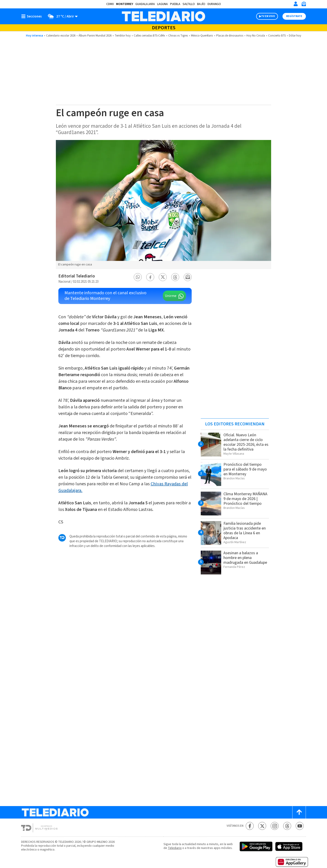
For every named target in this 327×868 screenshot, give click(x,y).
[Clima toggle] (61, 16)
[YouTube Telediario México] (300, 826)
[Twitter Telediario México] (262, 826)
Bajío (201, 4)
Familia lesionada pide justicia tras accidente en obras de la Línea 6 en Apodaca (245, 531)
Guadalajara (145, 4)
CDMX (110, 4)
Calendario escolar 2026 (61, 36)
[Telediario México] (163, 16)
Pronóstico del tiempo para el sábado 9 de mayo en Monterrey (245, 469)
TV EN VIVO (268, 16)
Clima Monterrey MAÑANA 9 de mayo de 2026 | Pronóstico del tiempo (245, 499)
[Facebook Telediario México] (250, 826)
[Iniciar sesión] (296, 4)
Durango (214, 4)
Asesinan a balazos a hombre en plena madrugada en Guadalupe (245, 558)
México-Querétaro (202, 36)
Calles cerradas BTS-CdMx (149, 36)
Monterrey (125, 4)
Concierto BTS (277, 36)
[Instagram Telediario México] (275, 826)
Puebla (175, 4)
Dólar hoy (295, 36)
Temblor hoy (123, 36)
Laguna (162, 4)
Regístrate (294, 16)
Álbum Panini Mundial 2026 (95, 36)
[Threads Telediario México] (287, 826)
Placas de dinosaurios (230, 36)
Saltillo (189, 4)
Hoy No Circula (256, 36)
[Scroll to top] (299, 812)
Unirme (171, 296)
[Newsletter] (304, 5)
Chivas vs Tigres (178, 36)
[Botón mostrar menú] (32, 16)
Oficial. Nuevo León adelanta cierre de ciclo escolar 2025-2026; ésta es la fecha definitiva (246, 442)
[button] (138, 277)
